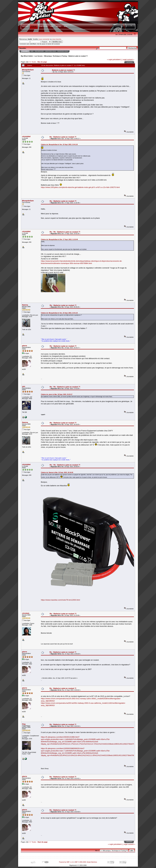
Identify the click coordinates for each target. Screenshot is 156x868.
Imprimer (130, 62)
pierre (25, 346)
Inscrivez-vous (63, 51)
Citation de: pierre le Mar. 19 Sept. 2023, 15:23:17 (57, 394)
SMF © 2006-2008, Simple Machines (86, 862)
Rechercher (39, 51)
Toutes (34, 62)
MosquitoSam (28, 70)
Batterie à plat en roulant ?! (78, 56)
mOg (66, 27)
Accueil (25, 27)
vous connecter (44, 39)
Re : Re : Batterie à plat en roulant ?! (65, 232)
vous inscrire (57, 39)
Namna (25, 305)
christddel (26, 136)
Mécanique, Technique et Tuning (56, 56)
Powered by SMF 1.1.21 (66, 862)
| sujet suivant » (128, 59)
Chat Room (43, 27)
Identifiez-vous (51, 51)
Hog (24, 724)
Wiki (52, 27)
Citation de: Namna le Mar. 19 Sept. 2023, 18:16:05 (57, 472)
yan (24, 386)
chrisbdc (26, 613)
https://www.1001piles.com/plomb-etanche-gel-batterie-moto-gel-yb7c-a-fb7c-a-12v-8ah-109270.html (80, 187)
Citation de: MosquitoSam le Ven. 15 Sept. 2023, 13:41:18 (59, 145)
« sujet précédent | (114, 59)
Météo (59, 27)
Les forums (39, 56)
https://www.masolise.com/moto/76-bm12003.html (60, 600)
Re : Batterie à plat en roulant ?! (63, 137)
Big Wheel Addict (27, 56)
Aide (32, 51)
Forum (34, 27)
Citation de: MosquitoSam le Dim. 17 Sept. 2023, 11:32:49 (59, 239)
